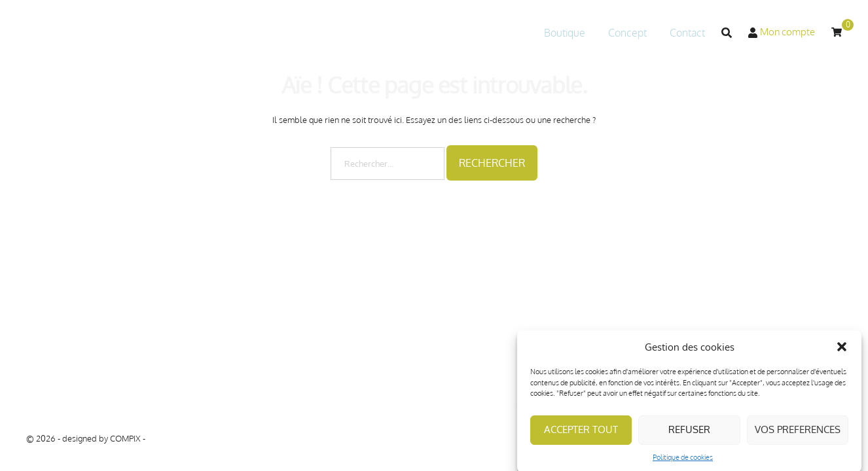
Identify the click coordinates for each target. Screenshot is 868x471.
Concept (627, 33)
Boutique (565, 33)
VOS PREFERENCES (798, 435)
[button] (842, 353)
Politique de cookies (683, 463)
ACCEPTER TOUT (581, 435)
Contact (687, 33)
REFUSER (689, 435)
